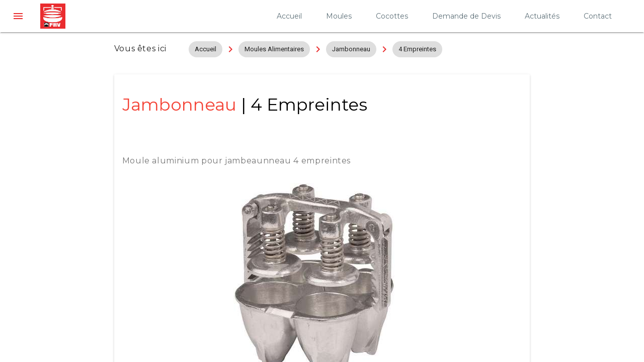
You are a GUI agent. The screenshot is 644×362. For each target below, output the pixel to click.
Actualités (542, 16)
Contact (598, 16)
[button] (18, 16)
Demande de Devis (466, 16)
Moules (339, 16)
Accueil (289, 16)
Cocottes (392, 16)
